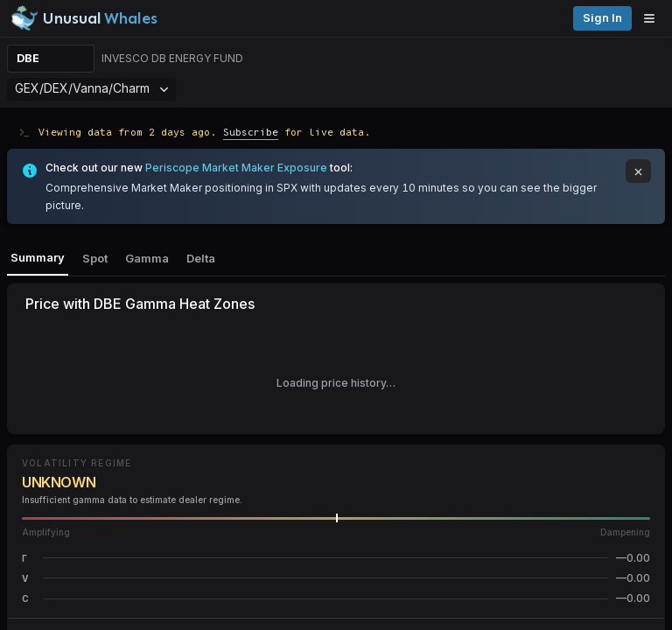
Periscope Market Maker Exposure (236, 168)
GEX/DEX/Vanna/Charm (91, 88)
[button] (336, 558)
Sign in (602, 18)
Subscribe (251, 132)
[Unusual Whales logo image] (84, 18)
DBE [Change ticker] (28, 58)
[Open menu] (654, 18)
